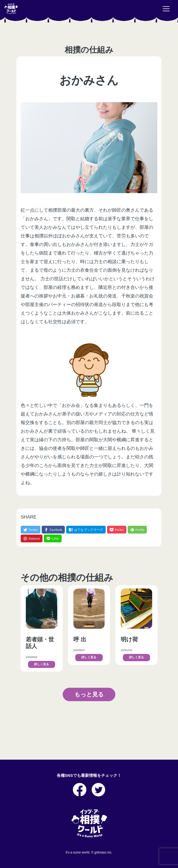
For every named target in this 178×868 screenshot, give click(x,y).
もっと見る (89, 694)
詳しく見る (42, 664)
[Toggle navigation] (166, 9)
